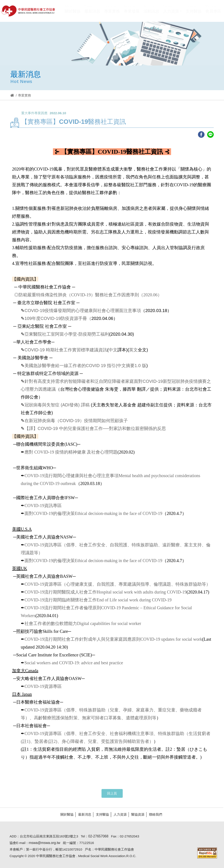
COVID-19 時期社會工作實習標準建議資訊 (66, 350)
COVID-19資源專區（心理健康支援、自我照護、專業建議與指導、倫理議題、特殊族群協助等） (117, 584)
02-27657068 (97, 836)
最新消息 (83, 814)
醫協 (28, 11)
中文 (113, 350)
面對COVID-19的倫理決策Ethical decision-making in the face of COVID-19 (93, 513)
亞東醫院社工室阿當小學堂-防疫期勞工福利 (67, 334)
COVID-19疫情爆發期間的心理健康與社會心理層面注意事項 (83, 311)
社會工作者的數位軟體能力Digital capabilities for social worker (83, 623)
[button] (172, 14)
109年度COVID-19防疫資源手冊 (56, 318)
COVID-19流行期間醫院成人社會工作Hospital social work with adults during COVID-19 (106, 592)
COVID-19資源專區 (43, 686)
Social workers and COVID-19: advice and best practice (74, 663)
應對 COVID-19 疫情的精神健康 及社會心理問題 (71, 452)
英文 (133, 350)
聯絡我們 (154, 814)
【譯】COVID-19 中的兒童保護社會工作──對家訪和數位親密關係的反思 (95, 428)
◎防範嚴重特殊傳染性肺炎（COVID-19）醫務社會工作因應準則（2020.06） (87, 295)
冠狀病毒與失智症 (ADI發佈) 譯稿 (57, 405)
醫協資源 (136, 814)
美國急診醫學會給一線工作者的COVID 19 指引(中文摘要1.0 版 (85, 366)
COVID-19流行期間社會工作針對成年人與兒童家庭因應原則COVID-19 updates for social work (113, 639)
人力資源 (118, 814)
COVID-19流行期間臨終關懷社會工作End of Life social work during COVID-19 (98, 600)
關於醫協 (65, 814)
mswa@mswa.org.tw (43, 843)
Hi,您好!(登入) (184, 4)
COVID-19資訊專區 (43, 506)
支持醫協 (101, 814)
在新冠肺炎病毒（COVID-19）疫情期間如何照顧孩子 (76, 421)
